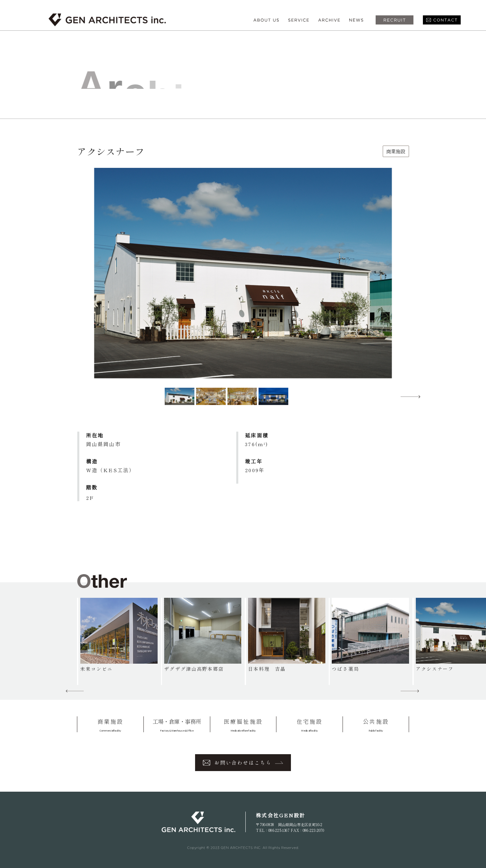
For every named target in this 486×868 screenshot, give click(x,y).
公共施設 (376, 725)
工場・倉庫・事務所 (177, 725)
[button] (410, 397)
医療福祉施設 (243, 725)
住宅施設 (309, 725)
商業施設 (110, 725)
